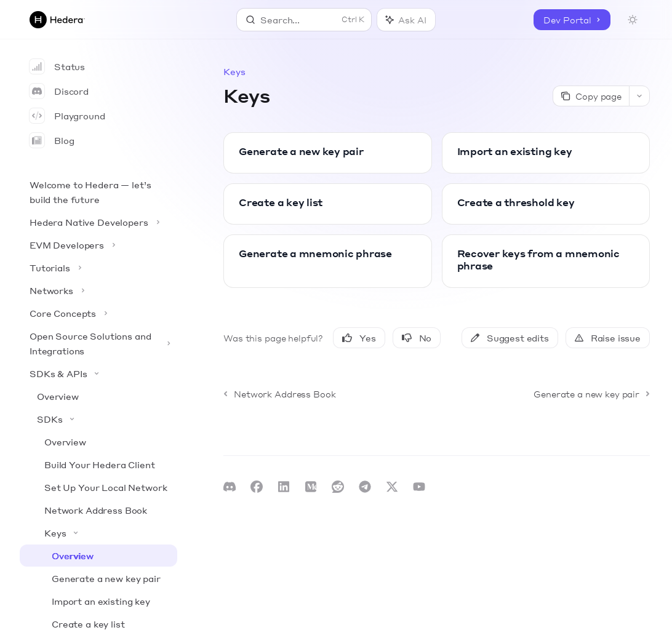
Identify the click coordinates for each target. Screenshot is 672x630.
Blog (52, 140)
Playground (67, 116)
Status (57, 66)
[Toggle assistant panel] (406, 20)
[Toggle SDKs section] (98, 419)
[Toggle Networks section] (98, 290)
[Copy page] (591, 96)
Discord (59, 91)
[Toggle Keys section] (98, 533)
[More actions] (639, 96)
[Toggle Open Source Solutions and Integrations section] (98, 343)
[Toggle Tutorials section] (98, 268)
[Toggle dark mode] (633, 20)
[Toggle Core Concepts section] (98, 313)
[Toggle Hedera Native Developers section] (98, 222)
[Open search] (304, 20)
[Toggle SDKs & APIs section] (98, 373)
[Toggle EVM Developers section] (98, 245)
